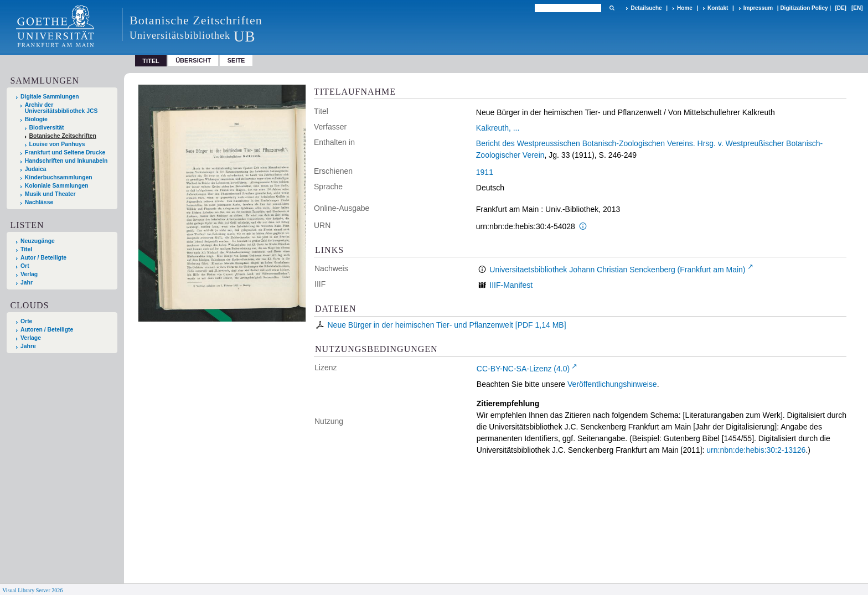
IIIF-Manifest (511, 285)
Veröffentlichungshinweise (612, 384)
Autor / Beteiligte (43, 258)
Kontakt (718, 8)
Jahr (27, 283)
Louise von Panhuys (57, 144)
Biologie (36, 119)
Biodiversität (47, 128)
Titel (26, 249)
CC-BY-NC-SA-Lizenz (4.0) (523, 369)
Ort (25, 266)
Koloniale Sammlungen (57, 186)
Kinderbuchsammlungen (59, 177)
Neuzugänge (38, 241)
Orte (26, 321)
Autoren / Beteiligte (47, 330)
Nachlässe (39, 202)
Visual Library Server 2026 (32, 590)
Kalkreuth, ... (498, 128)
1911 (485, 172)
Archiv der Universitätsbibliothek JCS (61, 108)
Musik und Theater (50, 194)
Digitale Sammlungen (50, 97)
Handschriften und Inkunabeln (66, 161)
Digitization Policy (804, 8)
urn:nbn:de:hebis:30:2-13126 (756, 450)
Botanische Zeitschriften (63, 136)
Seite (236, 60)
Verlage (31, 338)
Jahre (28, 346)
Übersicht (193, 60)
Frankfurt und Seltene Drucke (65, 152)
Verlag (29, 274)
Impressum (758, 8)
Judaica (36, 169)
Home (685, 8)
